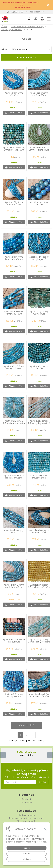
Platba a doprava (27, 815)
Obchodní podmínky (27, 821)
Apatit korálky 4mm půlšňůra (39, 367)
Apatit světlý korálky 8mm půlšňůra (14, 695)
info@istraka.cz (16, 12)
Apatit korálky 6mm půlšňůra (14, 94)
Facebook (26, 799)
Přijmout (26, 848)
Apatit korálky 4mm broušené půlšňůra (14, 258)
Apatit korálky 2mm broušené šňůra (14, 203)
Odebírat (42, 782)
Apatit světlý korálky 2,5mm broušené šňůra (14, 422)
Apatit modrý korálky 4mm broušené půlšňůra (39, 259)
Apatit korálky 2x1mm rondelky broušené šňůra (14, 587)
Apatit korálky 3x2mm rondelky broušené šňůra (14, 478)
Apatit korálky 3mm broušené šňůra (39, 94)
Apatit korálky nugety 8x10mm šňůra (39, 531)
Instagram (27, 802)
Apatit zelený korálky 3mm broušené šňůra (39, 149)
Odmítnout (26, 859)
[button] (29, 19)
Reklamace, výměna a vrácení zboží (26, 818)
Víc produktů (27, 725)
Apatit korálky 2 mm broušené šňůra (39, 477)
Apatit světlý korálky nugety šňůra (39, 313)
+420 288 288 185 (36, 12)
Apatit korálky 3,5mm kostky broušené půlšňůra (14, 368)
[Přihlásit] (36, 19)
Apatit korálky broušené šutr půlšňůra (14, 641)
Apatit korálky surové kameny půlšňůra (14, 313)
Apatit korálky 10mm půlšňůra (39, 203)
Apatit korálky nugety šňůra (14, 531)
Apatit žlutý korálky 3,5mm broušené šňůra (39, 586)
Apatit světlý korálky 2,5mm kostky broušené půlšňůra (39, 423)
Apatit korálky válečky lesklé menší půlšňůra (39, 695)
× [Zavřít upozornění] (48, 5)
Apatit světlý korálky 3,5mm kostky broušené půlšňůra (39, 642)
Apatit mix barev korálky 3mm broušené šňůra (14, 149)
